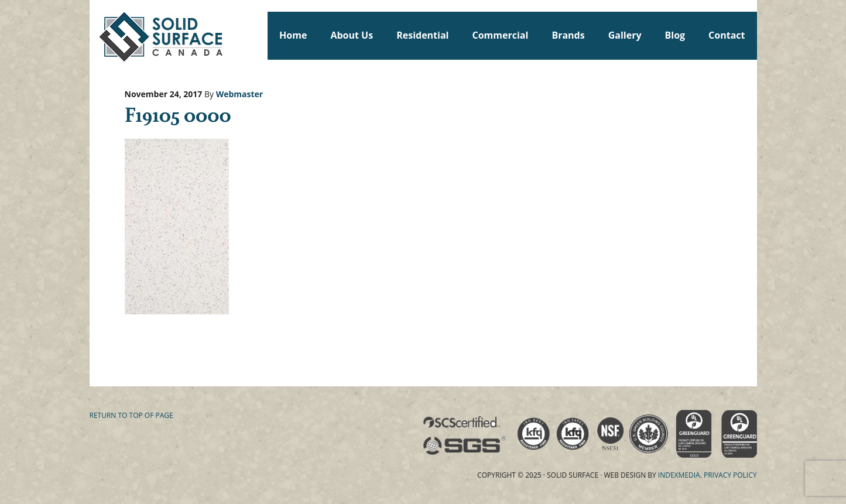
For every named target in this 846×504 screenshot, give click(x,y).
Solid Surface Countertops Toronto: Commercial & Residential (95, 35)
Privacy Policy (730, 475)
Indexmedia (679, 475)
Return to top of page (131, 415)
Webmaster (240, 94)
